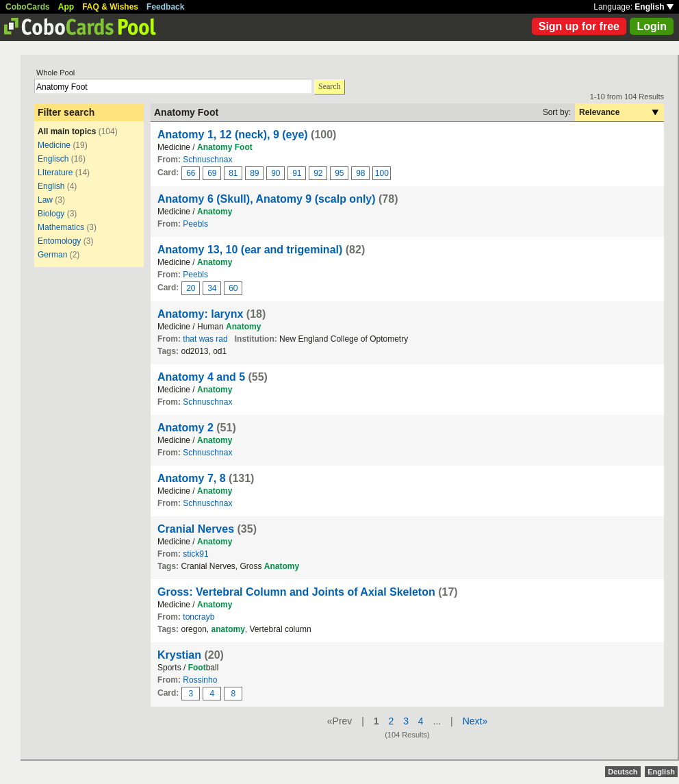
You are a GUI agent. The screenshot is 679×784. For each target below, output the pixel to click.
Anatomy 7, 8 (192, 478)
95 (339, 173)
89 (254, 173)
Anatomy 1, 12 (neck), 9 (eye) (233, 135)
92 (318, 173)
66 (191, 173)
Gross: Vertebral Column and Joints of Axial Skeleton (296, 592)
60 (233, 288)
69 (212, 173)
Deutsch (623, 772)
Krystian (179, 655)
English (654, 7)
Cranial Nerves (196, 529)
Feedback (165, 7)
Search (330, 86)
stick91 (195, 554)
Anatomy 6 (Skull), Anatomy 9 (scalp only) (267, 199)
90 (276, 173)
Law (45, 200)
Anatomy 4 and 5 (201, 377)
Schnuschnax (207, 160)
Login (652, 26)
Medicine (54, 145)
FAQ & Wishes (110, 7)
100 (382, 173)
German (52, 255)
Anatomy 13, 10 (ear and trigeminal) (250, 250)
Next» (475, 721)
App (66, 7)
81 (233, 173)
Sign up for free (579, 26)
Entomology (59, 241)
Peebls (195, 224)
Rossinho (200, 680)
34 (212, 288)
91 (297, 173)
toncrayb (198, 617)
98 (360, 173)
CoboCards (28, 7)
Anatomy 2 (185, 428)
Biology (51, 214)
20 (191, 288)
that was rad (205, 339)
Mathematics (61, 227)
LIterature (55, 173)
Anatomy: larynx (200, 314)
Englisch (53, 159)
